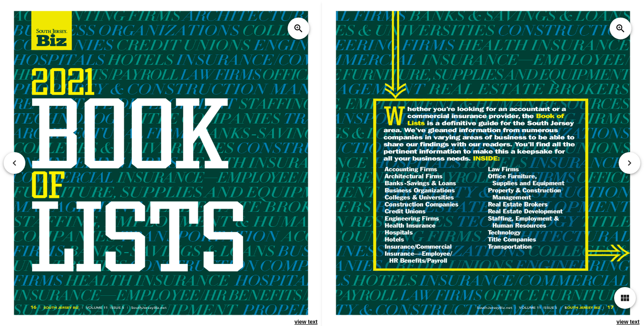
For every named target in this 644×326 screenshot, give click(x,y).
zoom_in (298, 29)
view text (306, 322)
